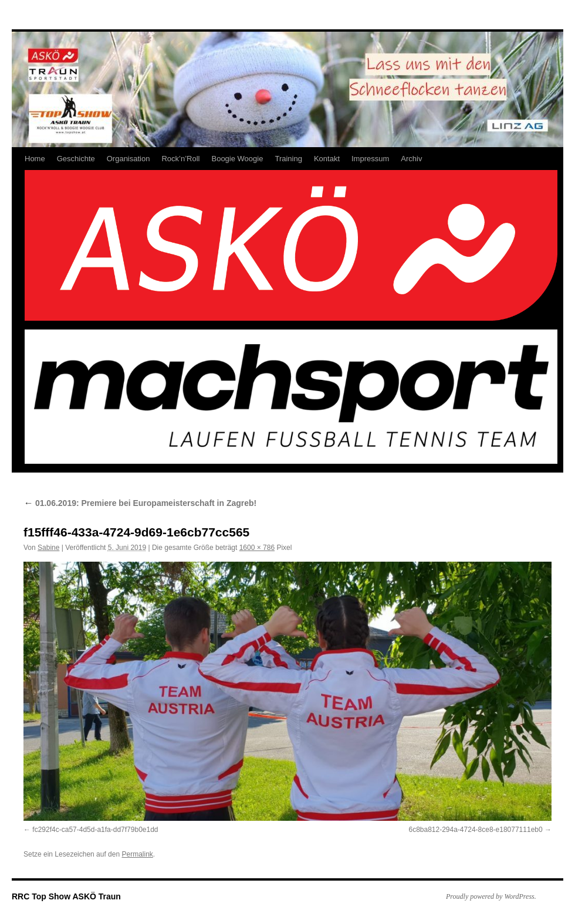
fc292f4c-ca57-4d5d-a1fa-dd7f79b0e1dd (95, 830)
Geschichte (76, 159)
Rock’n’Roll (180, 159)
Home (35, 159)
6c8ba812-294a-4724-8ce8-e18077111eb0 (475, 830)
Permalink (137, 854)
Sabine (48, 548)
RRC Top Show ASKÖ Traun (66, 896)
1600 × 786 (257, 548)
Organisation (128, 159)
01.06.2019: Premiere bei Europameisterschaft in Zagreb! (140, 503)
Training (288, 159)
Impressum (370, 159)
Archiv (411, 159)
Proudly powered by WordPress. (491, 896)
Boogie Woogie (237, 159)
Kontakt (327, 159)
